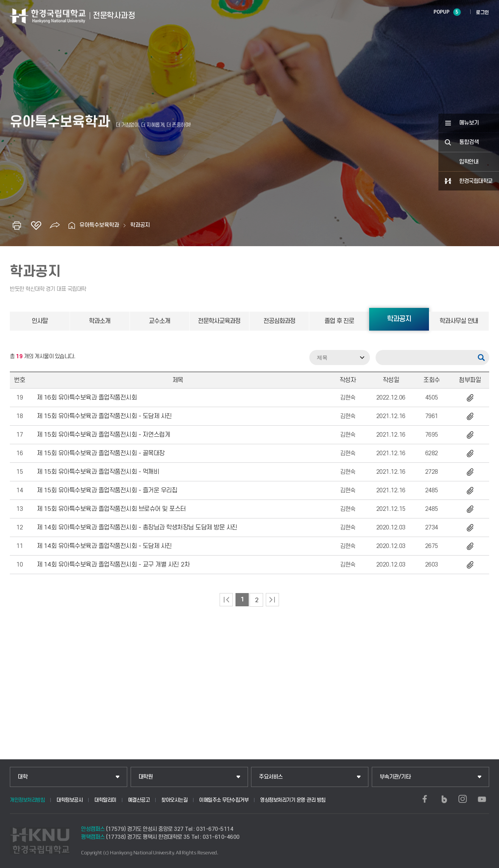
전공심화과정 (279, 321)
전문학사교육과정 (219, 321)
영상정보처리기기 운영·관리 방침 (293, 800)
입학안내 (469, 162)
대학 (23, 777)
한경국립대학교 (476, 181)
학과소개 (100, 321)
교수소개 (159, 321)
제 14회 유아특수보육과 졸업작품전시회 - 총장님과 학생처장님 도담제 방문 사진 (137, 528)
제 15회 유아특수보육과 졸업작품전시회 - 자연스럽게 (104, 435)
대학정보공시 (69, 800)
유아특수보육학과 (99, 225)
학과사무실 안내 (459, 321)
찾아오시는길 (174, 800)
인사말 (40, 321)
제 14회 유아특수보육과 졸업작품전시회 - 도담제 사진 (104, 546)
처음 (226, 600)
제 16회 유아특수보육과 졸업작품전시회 (87, 398)
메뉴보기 (469, 123)
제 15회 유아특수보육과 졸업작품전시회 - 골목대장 (101, 453)
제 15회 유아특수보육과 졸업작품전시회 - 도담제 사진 (104, 416)
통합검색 (469, 142)
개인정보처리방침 (27, 800)
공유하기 (55, 225)
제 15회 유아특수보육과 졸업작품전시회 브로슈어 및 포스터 (111, 509)
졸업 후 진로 (339, 321)
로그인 (483, 12)
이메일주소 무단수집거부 (224, 800)
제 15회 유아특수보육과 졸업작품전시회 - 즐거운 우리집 (107, 490)
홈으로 (72, 225)
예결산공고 (139, 800)
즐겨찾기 (36, 225)
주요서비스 (271, 777)
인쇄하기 (17, 225)
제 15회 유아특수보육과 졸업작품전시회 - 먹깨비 (98, 472)
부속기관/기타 (395, 777)
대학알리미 (105, 800)
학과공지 (140, 225)
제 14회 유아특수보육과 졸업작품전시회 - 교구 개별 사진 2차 (113, 565)
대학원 (146, 777)
